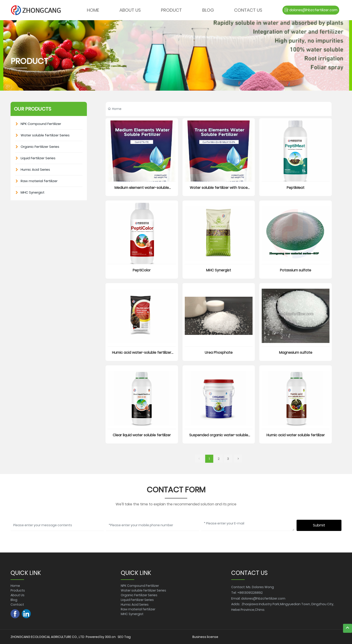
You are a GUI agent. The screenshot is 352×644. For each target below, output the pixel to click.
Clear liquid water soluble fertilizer (142, 435)
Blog (14, 600)
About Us (18, 595)
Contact (17, 605)
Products (18, 590)
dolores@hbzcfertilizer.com (263, 598)
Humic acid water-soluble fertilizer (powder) (142, 355)
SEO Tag (124, 637)
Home (15, 586)
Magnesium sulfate (296, 353)
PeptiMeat (296, 188)
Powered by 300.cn (101, 637)
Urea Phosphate (219, 353)
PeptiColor (142, 270)
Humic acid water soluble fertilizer (296, 435)
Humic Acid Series (135, 605)
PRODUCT (29, 61)
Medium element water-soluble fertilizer (142, 190)
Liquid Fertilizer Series (137, 600)
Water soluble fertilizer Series (143, 590)
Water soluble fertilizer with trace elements (219, 190)
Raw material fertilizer (138, 609)
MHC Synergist (219, 270)
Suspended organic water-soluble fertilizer (219, 438)
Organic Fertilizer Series (139, 595)
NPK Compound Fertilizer (140, 586)
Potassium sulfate (296, 270)
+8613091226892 (250, 593)
